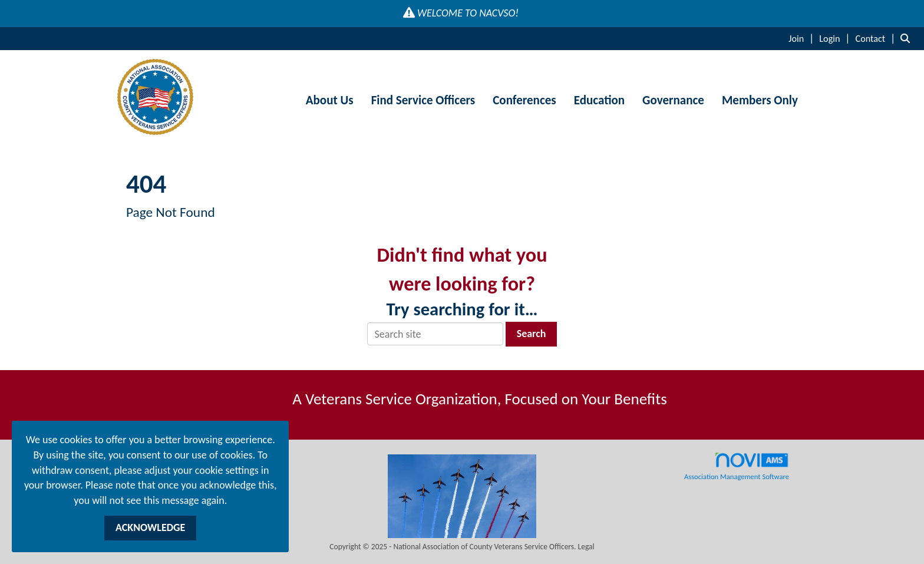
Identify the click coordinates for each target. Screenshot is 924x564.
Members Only (760, 100)
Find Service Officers (423, 100)
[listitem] (803, 38)
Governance (673, 100)
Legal (586, 547)
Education (599, 100)
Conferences (524, 100)
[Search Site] (908, 38)
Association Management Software (737, 466)
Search (532, 334)
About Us (330, 100)
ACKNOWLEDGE (150, 527)
